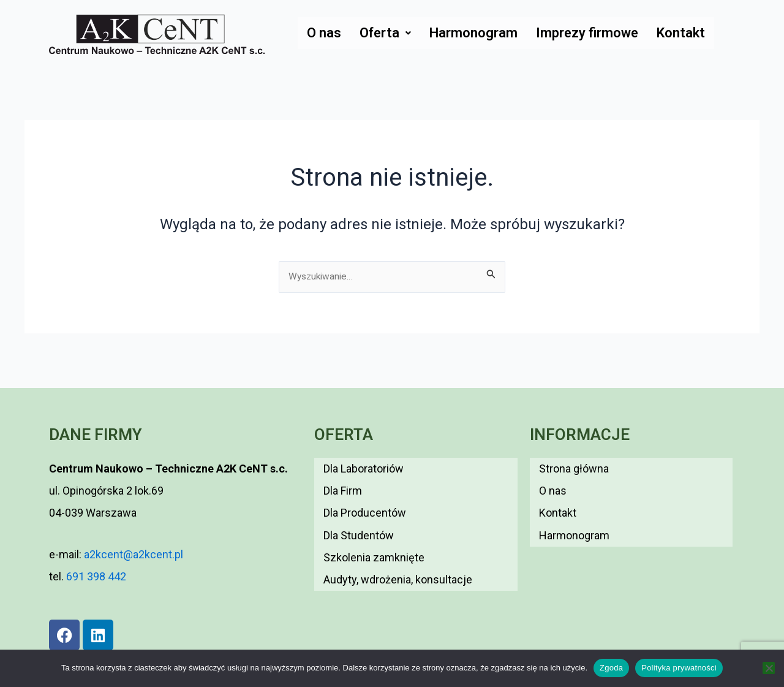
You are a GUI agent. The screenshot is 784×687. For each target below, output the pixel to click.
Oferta (385, 33)
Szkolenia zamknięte (374, 535)
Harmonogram (473, 33)
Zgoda (611, 668)
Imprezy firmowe (587, 33)
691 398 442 (96, 576)
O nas (324, 33)
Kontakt (681, 33)
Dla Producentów (365, 500)
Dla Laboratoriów (364, 466)
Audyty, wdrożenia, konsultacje (398, 552)
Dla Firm (343, 483)
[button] (385, 33)
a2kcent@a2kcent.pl (132, 554)
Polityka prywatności (679, 668)
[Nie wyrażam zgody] (769, 668)
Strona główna (574, 466)
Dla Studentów (359, 518)
